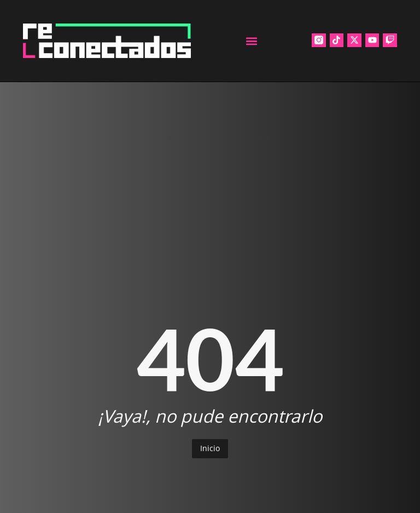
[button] (251, 41)
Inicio (210, 448)
